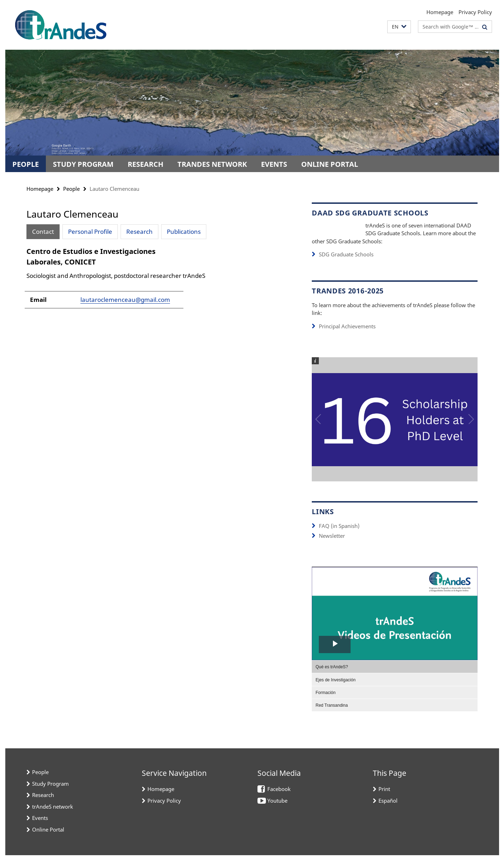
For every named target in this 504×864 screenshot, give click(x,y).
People (26, 164)
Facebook (279, 798)
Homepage (440, 12)
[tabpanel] (156, 285)
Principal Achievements (347, 335)
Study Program (83, 164)
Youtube (277, 809)
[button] (399, 27)
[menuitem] (395, 675)
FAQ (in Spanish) (339, 535)
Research (145, 164)
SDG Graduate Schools (346, 264)
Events (274, 164)
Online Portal (330, 164)
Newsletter (332, 545)
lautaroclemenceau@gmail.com (125, 309)
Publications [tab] (184, 232)
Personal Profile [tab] (90, 232)
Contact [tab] (43, 232)
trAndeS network (212, 164)
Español (388, 809)
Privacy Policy (475, 12)
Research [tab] (139, 232)
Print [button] (384, 798)
